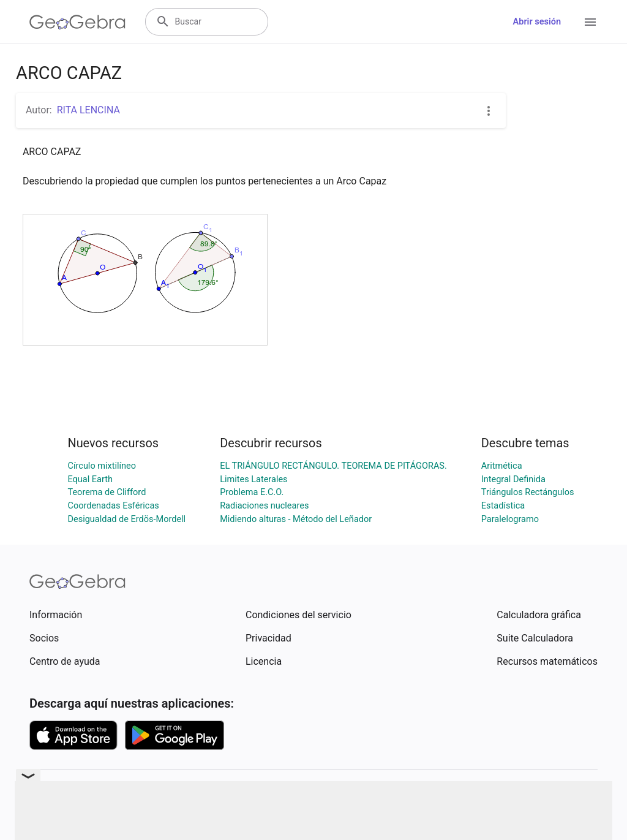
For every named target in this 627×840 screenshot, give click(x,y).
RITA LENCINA (88, 110)
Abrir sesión (537, 22)
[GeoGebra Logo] (77, 22)
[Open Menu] (590, 22)
